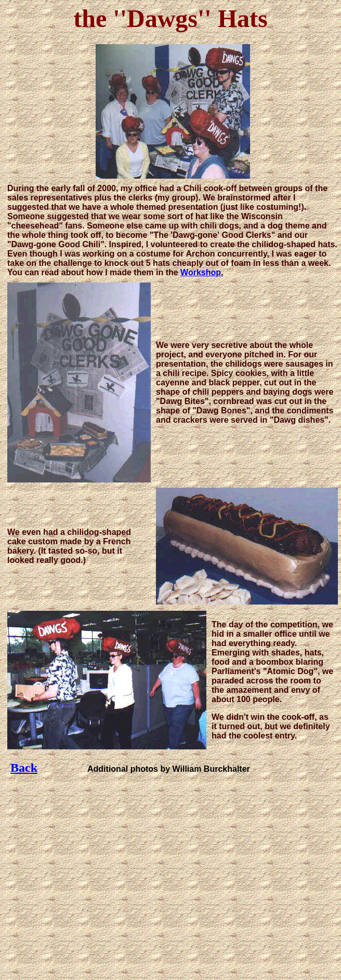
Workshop (201, 272)
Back (24, 768)
